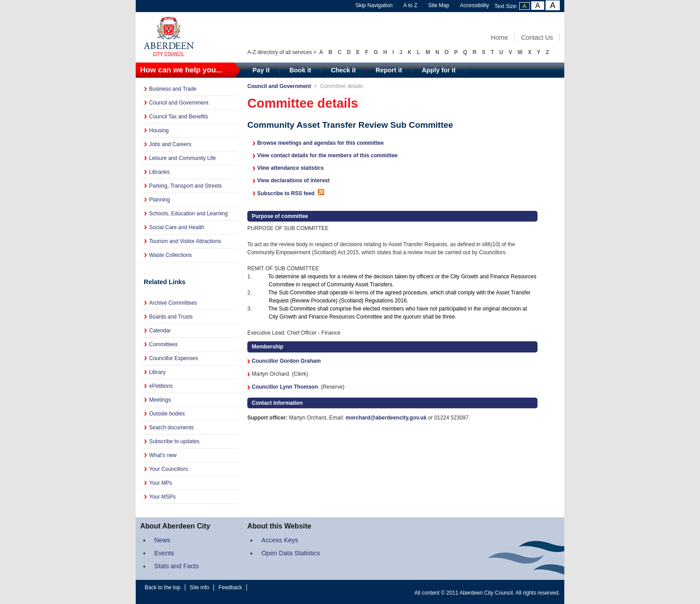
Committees (163, 344)
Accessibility (474, 5)
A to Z (410, 5)
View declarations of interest (294, 180)
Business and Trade (173, 89)
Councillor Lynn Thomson (285, 387)
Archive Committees (173, 303)
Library (157, 372)
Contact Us (537, 38)
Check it (343, 70)
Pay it (261, 70)
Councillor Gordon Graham (286, 361)
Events (164, 553)
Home (499, 38)
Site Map (439, 5)
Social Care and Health (177, 227)
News (162, 540)
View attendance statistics (290, 168)
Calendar (160, 331)
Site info (199, 587)
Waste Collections (171, 255)
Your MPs (161, 483)
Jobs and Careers (170, 144)
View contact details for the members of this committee (327, 155)
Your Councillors (169, 469)
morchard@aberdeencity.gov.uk (386, 418)
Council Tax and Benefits (179, 117)
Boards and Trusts (171, 317)
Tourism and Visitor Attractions (185, 241)
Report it (389, 70)
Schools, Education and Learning (188, 214)
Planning (160, 200)
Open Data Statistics (291, 553)
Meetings (160, 400)
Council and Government (179, 103)
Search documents (171, 428)
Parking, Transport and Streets (185, 186)
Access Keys (280, 540)
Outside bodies (167, 414)
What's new (163, 455)
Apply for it (439, 70)
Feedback (230, 587)
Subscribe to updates (174, 441)
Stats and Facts (177, 566)
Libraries (159, 172)
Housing (159, 130)
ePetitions (161, 386)
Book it (300, 70)
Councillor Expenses (173, 358)
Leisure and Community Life (182, 158)
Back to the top (162, 587)
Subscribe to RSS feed (291, 193)
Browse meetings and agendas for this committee (320, 143)
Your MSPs (162, 497)
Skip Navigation (374, 5)
